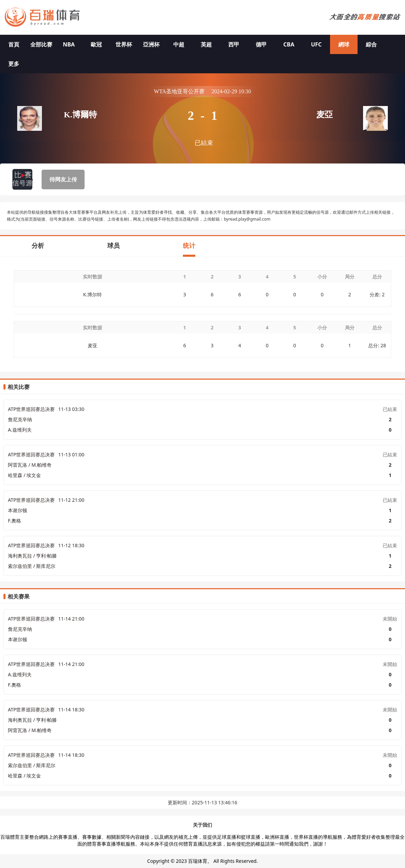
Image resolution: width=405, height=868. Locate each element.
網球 (344, 44)
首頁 (14, 44)
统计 (189, 245)
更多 (14, 64)
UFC (316, 44)
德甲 (261, 44)
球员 (113, 245)
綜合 (371, 44)
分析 (38, 245)
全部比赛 (41, 44)
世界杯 (124, 44)
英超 (206, 44)
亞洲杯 (151, 44)
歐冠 (96, 44)
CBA (289, 44)
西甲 (234, 44)
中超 (179, 44)
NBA (69, 44)
